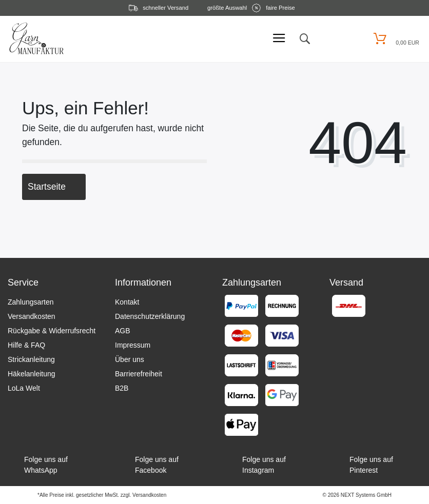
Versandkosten (32, 316)
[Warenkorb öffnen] (395, 39)
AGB (123, 331)
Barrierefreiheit (139, 374)
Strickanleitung (31, 359)
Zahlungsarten (31, 302)
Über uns (130, 359)
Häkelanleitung (32, 374)
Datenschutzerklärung (150, 316)
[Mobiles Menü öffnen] (279, 39)
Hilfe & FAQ (26, 345)
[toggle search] (304, 39)
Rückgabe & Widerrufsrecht (52, 331)
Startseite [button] (54, 187)
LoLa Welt (24, 388)
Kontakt (127, 302)
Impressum (133, 345)
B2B (122, 388)
